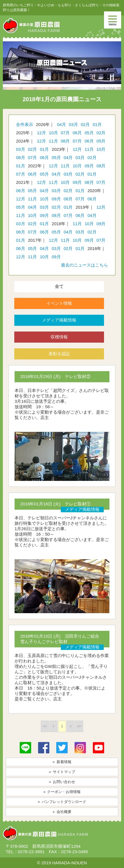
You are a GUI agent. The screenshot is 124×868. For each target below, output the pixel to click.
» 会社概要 (62, 812)
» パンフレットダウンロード (62, 802)
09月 (89, 166)
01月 (97, 124)
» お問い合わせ (62, 782)
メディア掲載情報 (59, 320)
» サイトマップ (62, 772)
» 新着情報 (62, 762)
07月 (65, 133)
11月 (53, 141)
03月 (73, 124)
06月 (77, 133)
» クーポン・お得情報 (62, 792)
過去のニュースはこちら (84, 265)
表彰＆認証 (59, 354)
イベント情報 (59, 303)
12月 (41, 133)
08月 (65, 141)
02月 (85, 124)
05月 (89, 133)
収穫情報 (59, 337)
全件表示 (25, 124)
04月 (61, 124)
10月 (53, 133)
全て (59, 286)
